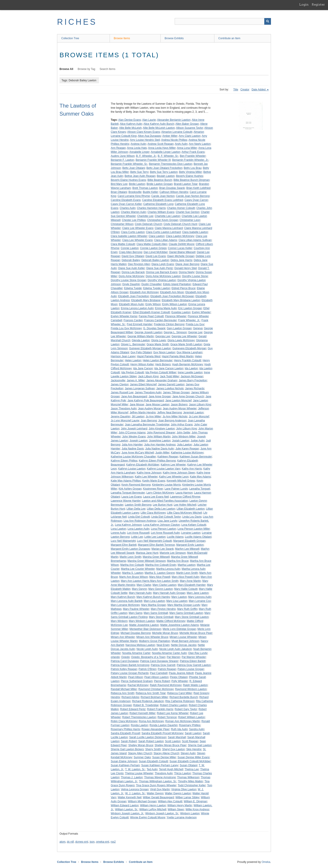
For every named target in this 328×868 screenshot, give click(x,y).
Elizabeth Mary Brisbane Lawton (181, 300)
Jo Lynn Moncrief (199, 417)
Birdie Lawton (137, 184)
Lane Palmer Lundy (176, 489)
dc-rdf (70, 842)
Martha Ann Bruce (178, 561)
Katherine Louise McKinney (187, 453)
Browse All (66, 69)
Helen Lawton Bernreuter (157, 360)
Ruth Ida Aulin (179, 729)
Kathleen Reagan (168, 457)
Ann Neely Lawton (200, 144)
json (92, 842)
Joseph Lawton (138, 441)
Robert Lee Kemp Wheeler (173, 713)
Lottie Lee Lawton (155, 537)
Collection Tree (70, 38)
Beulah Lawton (166, 176)
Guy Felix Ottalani (141, 352)
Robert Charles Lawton (174, 705)
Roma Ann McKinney (151, 721)
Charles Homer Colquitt (181, 208)
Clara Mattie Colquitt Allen (152, 244)
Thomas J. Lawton (132, 777)
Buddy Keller (150, 192)
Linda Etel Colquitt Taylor (166, 517)
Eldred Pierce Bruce (183, 288)
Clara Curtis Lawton (133, 232)
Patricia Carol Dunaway (125, 661)
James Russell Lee (122, 392)
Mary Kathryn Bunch (123, 597)
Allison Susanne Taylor (190, 128)
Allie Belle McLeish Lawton (159, 128)
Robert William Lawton (191, 717)
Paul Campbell (159, 673)
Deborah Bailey (131, 260)
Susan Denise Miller (164, 757)
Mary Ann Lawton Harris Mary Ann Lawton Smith (150, 581)
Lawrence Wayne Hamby (126, 501)
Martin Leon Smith (187, 573)
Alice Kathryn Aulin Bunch (159, 124)
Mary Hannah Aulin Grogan (169, 593)
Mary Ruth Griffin (187, 609)
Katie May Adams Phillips (126, 481)
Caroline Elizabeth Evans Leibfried (163, 200)
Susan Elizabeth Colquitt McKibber (190, 761)
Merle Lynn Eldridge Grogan (179, 629)
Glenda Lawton (141, 340)
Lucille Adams (175, 537)
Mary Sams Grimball (156, 613)
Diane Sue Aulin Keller (131, 268)
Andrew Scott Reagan (161, 144)
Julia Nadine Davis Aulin (160, 449)
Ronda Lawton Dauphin (163, 725)
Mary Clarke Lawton (164, 585)
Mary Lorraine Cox (200, 601)
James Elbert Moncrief (143, 384)
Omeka (266, 862)
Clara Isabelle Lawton (195, 232)
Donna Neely (187, 272)
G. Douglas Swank (154, 328)
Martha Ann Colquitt (132, 565)
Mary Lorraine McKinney (125, 605)
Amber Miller (170, 136)
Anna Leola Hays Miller (162, 148)
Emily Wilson (153, 304)
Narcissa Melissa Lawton (140, 645)
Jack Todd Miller (170, 376)
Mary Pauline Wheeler (136, 609)
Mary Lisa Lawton (177, 601)
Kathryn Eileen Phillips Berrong (157, 461)
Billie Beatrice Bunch (160, 180)
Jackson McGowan (192, 376)
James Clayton (120, 384)
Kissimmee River (153, 489)
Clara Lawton (157, 236)
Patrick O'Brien (148, 669)
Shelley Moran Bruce (141, 745)
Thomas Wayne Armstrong (160, 777)
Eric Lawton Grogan (190, 308)
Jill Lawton (138, 417)
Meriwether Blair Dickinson (145, 629)
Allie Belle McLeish (130, 128)
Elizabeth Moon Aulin (131, 304)
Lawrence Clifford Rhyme (185, 497)
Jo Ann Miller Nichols (175, 417)
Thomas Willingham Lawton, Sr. (158, 781)
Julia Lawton (185, 445)
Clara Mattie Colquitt (123, 244)
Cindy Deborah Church (148, 224)
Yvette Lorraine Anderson (182, 817)
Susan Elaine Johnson (124, 761)
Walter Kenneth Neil (129, 797)
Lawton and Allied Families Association (165, 501)
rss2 (113, 842)
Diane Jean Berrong (187, 264)
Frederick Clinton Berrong (169, 324)
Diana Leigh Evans (163, 264)
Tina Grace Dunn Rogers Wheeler (156, 785)
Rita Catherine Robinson (180, 701)
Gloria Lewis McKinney (181, 340)
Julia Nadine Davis (133, 449)
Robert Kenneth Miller (142, 713)
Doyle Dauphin (131, 284)
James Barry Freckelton (193, 380)
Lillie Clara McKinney (153, 513)
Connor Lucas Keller (180, 248)
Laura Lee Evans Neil (156, 497)
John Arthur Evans (182, 425)
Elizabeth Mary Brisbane (146, 300)
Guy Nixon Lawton (164, 352)
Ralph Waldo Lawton (195, 685)
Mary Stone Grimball (161, 617)
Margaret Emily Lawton (190, 545)
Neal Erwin (163, 645)
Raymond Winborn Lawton (191, 689)
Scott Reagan (190, 741)
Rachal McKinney (138, 685)
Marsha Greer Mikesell (156, 557)
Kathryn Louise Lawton (132, 469)
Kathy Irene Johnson (149, 473)
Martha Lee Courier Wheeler (138, 569)
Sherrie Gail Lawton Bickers (127, 749)
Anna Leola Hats (137, 148)
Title (236, 90)
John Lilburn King (187, 429)
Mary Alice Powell (160, 577)
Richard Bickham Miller (154, 697)
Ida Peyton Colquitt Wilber (161, 372)
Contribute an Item (229, 38)
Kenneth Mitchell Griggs (181, 481)
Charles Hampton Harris (151, 208)
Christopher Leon (190, 220)
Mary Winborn (119, 621)
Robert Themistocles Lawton (139, 717)
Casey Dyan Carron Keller (126, 204)
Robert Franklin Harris (160, 709)
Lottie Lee (137, 537)
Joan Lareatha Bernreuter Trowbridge (147, 425)
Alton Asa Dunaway (149, 136)
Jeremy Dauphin (120, 417)
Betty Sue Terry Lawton (164, 172)
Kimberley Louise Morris (166, 485)
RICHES (77, 22)
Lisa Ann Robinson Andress (140, 521)
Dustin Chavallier (151, 284)
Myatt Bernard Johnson (185, 641)
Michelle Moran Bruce (165, 633)
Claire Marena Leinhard (169, 228)
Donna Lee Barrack (133, 272)
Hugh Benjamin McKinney (187, 364)
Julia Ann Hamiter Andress (160, 445)
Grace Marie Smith (158, 344)
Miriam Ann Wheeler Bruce (152, 637)
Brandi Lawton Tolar (186, 184)
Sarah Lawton (193, 733)
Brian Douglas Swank (172, 188)
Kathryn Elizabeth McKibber (143, 465)
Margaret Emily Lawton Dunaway (130, 549)
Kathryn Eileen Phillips (124, 461)
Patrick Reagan (167, 669)
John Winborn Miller (184, 437)
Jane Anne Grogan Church (188, 396)
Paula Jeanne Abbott (181, 673)
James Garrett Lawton (171, 384)
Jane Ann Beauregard (134, 396)
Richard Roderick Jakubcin (148, 701)
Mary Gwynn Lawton (161, 589)
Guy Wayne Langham (190, 352)
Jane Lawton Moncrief (178, 400)
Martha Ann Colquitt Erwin (161, 565)
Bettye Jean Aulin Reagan (140, 176)
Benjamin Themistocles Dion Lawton (170, 164)
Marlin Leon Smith (130, 557)
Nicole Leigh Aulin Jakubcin (175, 649)
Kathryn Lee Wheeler (173, 465)
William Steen (176, 809)
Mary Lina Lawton (154, 601)
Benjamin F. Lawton (122, 160)
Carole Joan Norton (163, 196)
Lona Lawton (118, 529)
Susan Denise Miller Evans (193, 757)
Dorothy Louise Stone (195, 276)
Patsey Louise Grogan (191, 669)
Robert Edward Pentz (133, 709)
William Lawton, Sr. (126, 809)
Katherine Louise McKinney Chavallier (133, 457)
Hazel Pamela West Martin (178, 356)
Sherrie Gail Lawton (200, 745)
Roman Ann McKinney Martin (183, 721)
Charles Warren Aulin (133, 212)
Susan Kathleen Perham (125, 765)
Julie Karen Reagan (187, 449)
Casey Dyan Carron (196, 200)
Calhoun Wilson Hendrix (174, 192)
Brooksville (135, 192)
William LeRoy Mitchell (153, 809)
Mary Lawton (179, 597)
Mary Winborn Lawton (142, 621)
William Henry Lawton (153, 805)
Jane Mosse (137, 404)
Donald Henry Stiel (186, 268)
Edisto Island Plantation (177, 284)
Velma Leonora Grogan (135, 789)
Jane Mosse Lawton (157, 404)
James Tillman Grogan (176, 392)
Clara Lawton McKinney (180, 236)
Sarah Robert (129, 741)
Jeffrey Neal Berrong (170, 413)
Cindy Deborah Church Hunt (180, 224)
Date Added (259, 90)
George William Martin (141, 336)
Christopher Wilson (122, 224)
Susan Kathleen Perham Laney (160, 765)
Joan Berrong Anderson (172, 421)
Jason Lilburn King (200, 404)
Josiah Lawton (181, 441)
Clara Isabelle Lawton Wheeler (129, 236)
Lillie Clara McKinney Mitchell (184, 513)
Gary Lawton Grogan (179, 328)
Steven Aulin (188, 753)
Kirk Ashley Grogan (130, 489)
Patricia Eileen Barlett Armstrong (130, 665)
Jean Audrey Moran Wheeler (180, 408)
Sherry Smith (153, 749)
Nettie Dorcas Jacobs (184, 645)
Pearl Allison (135, 677)
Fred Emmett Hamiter (140, 324)
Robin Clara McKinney (124, 721)
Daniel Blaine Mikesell (182, 252)
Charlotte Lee (145, 216)
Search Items (108, 69)
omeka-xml (103, 842)
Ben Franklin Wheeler (193, 156)
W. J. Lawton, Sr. (135, 793)
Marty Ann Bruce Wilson (133, 577)
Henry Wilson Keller (142, 364)
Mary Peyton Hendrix (163, 609)
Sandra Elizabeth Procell (125, 733)
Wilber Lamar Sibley (187, 797)
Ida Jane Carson (143, 368)
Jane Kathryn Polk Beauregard (146, 400)
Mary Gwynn (139, 589)
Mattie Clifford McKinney (171, 621)
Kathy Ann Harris (192, 469)
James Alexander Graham (162, 380)
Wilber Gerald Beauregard (158, 797)
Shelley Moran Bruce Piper (171, 745)
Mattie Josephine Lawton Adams (179, 625)
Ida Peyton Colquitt (132, 372)
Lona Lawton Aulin (138, 529)
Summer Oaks (142, 757)
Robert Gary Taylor (186, 709)
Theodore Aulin (164, 773)
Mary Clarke (144, 585)
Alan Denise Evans (130, 120)
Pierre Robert (162, 681)
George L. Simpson (175, 332)
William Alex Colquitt (170, 801)
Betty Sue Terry (139, 172)
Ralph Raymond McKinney (166, 685)
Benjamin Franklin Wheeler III (153, 160)
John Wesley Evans (134, 437)
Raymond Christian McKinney (156, 689)
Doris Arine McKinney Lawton (163, 276)
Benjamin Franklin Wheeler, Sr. (129, 164)
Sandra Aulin (197, 729)
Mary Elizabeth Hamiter (192, 585)
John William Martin (159, 437)
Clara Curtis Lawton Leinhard (163, 232)
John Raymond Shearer (161, 433)
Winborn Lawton (190, 813)
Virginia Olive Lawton (184, 789)
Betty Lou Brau (193, 168)
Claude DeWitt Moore (181, 244)
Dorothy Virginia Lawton (162, 280)
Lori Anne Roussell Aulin (165, 533)
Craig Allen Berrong (131, 252)
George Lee (195, 332)
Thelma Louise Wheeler (139, 773)
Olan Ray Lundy (198, 653)
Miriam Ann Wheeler (123, 637)
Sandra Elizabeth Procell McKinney (162, 733)
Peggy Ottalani (179, 677)
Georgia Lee (163, 336)
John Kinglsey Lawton (162, 429)
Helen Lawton (133, 360)
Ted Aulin (152, 769)
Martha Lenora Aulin (168, 569)
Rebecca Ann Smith (122, 693)
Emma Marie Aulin (166, 308)
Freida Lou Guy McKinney (126, 328)
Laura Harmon (184, 493)
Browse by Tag (87, 69)
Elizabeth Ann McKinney (144, 292)
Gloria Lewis (158, 340)
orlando (115, 657)
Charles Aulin (128, 208)
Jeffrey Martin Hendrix (143, 413)
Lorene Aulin (118, 533)
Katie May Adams (200, 477)
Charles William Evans (161, 212)
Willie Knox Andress (197, 809)
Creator (245, 90)
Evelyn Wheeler (201, 312)
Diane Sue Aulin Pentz (159, 268)
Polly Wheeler (180, 681)
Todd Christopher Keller (192, 785)
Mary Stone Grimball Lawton (192, 617)
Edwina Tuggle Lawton (157, 288)
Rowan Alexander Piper (155, 729)
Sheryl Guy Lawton (173, 749)
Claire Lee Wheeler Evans (138, 228)
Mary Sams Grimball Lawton (186, 613)
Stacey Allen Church (140, 753)
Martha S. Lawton (133, 573)
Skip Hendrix (194, 749)
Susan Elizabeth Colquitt (153, 761)
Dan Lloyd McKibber (156, 252)
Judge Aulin (197, 441)
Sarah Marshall (177, 737)
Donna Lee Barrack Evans (162, 272)
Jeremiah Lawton (193, 413)
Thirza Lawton (182, 773)
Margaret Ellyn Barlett (124, 545)
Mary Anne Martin (190, 581)
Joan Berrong (149, 421)
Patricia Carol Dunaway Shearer (159, 661)
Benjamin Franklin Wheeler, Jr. (190, 160)
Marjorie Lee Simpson (173, 553)
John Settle (183, 433)
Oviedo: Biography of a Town (148, 657)
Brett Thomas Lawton (145, 188)
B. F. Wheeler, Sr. (168, 156)
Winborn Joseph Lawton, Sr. (162, 813)
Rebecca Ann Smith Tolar (151, 693)
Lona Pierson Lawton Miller (194, 529)
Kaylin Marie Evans (154, 481)
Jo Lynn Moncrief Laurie (125, 421)
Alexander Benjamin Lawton (174, 120)
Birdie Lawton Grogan (160, 184)
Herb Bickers (163, 364)
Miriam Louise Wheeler (183, 637)
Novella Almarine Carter (136, 653)
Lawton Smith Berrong (138, 505)
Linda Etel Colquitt (139, 517)
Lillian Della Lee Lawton (161, 509)
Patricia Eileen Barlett (193, 661)
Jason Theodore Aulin (124, 408)
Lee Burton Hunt (163, 505)
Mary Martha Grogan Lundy (184, 605)
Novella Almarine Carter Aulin (169, 653)
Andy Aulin (181, 144)
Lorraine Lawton (191, 533)
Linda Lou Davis (192, 517)
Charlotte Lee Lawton (167, 216)
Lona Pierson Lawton (163, 529)
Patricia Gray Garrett (163, 665)
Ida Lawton (191, 368)
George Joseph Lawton (148, 332)
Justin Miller (162, 453)
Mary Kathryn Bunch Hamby (153, 597)
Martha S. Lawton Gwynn (160, 573)
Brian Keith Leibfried (198, 188)
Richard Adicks (130, 697)
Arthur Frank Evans (193, 152)
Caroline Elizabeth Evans (126, 200)
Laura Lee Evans (132, 497)
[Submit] (268, 21)
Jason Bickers (179, 404)
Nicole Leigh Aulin (147, 649)
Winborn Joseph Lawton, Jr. (127, 813)
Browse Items (122, 38)
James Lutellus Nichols (170, 388)
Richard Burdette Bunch (183, 697)
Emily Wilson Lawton (175, 304)
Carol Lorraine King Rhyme (134, 196)
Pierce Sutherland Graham (137, 681)
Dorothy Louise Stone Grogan (128, 280)
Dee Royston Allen (139, 264)
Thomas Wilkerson (188, 777)
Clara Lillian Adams (166, 240)
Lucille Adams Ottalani (198, 537)
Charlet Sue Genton (188, 212)
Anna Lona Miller (187, 148)
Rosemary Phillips (190, 725)
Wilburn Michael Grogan (142, 801)
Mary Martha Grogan (154, 605)
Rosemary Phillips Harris (125, 729)
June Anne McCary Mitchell (138, 453)
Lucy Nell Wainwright (123, 541)
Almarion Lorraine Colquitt (177, 132)
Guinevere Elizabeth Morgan (189, 348)
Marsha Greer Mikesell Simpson (147, 561)
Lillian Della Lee (136, 509)
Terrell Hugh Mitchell (171, 769)
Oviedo (125, 657)
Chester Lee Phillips (134, 220)
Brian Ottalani (119, 192)
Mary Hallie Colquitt (186, 589)
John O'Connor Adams (132, 433)
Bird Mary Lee (119, 184)
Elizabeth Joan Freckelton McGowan (172, 296)
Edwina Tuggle (133, 288)
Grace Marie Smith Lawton (186, 344)
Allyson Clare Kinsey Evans (144, 132)
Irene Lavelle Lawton (190, 372)
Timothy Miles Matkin (191, 781)
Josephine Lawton (160, 441)
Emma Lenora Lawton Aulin (137, 308)
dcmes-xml (82, 842)
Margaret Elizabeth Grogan (189, 541)
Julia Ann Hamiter (132, 445)
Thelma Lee (192, 769)
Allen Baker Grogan (187, 124)
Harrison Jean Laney (123, 356)
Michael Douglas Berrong (136, 633)
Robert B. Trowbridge (146, 705)
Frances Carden (133, 320)
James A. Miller (136, 380)
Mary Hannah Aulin (140, 593)
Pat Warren (173, 657)
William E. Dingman (195, 801)
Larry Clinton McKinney (160, 493)
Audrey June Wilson (123, 156)
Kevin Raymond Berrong (136, 485)
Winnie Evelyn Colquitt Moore (148, 817)
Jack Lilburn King (148, 376)
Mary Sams (136, 613)
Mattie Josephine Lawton (144, 625)
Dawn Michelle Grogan (181, 256)
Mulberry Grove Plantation (155, 641)
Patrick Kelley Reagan (124, 669)
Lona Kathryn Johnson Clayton (162, 525)
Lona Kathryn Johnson (128, 525)
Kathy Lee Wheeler (146, 477)
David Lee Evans (156, 256)
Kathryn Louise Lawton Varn (164, 469)
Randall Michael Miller (124, 689)
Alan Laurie (149, 120)
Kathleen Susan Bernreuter (196, 457)
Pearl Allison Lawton (156, 677)
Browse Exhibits (174, 38)
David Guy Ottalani (133, 256)
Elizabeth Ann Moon (172, 292)
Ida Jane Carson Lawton (169, 368)
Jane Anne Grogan (160, 396)
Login (304, 4)
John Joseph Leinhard (134, 429)
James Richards (195, 388)
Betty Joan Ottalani (134, 168)
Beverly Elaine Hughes (190, 176)
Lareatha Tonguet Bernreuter (128, 493)
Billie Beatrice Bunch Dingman (192, 180)
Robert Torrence (167, 717)
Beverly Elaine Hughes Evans (128, 180)
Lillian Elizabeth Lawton (191, 509)
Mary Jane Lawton (198, 593)
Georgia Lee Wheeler (184, 336)
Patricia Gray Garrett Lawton (194, 665)
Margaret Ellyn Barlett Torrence (156, 545)
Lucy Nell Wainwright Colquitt (154, 541)
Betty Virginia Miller (190, 172)
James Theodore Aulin (148, 392)
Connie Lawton (130, 248)
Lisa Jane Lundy (167, 521)
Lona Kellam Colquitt (194, 525)
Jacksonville (118, 380)
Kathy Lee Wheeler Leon (174, 477)
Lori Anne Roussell (138, 533)
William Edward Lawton (125, 805)
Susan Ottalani (189, 765)
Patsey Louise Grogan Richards (130, 673)
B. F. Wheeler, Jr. (146, 156)
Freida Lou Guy (195, 324)
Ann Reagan (118, 148)
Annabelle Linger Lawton (165, 152)
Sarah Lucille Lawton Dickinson (148, 737)
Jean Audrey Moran (150, 408)
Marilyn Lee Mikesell (187, 549)
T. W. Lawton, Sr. (135, 769)
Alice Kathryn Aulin (131, 124)
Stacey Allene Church (166, 753)
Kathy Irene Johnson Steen (179, 473)
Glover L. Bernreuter (133, 344)
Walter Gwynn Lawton (178, 793)
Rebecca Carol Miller (179, 693)
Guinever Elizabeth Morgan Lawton (150, 348)
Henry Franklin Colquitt (188, 360)
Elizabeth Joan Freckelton (133, 296)
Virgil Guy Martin (160, 789)
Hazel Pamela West (149, 356)
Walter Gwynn (155, 793)
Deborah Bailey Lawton (155, 260)
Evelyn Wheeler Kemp (124, 316)
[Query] (223, 21)
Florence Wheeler (176, 316)
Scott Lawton (173, 741)
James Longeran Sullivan (140, 388)
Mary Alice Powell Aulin (185, 577)
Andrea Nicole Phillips (174, 140)
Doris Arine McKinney (131, 276)
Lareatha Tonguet (200, 489)
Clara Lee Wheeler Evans (137, 240)
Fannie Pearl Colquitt (151, 316)
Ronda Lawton (139, 725)
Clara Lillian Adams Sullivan (195, 240)
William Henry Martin (180, 805)
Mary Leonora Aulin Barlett (126, 601)
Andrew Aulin (138, 144)
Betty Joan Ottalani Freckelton (164, 168)
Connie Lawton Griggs (153, 248)
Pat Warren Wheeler (194, 657)
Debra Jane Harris (181, 260)
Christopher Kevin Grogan (163, 220)
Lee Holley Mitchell (185, 505)
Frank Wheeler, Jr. (189, 320)
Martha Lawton (186, 565)
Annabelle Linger (139, 152)
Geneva (198, 328)
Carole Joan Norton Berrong (193, 196)
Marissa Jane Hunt (147, 553)
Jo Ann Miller (153, 417)
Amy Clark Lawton (190, 136)
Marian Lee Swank (163, 549)
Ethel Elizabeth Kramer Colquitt (151, 312)
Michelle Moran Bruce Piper (196, 633)
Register (318, 4)
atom (63, 842)
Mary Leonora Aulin (200, 597)
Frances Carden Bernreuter (160, 320)
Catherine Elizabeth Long (158, 204)
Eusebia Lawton (181, 312)
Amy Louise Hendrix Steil (145, 140)
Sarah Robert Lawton (151, 741)
